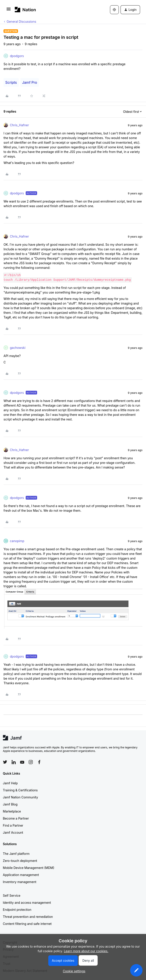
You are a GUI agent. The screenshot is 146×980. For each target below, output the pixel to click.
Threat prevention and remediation (28, 917)
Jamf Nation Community (20, 797)
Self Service (12, 895)
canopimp (17, 541)
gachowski (18, 348)
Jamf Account (13, 832)
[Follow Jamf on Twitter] (5, 762)
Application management (21, 875)
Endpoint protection (17, 910)
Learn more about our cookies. (86, 951)
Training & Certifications (20, 790)
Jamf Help (10, 783)
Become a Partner (16, 818)
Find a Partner (13, 825)
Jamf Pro (30, 82)
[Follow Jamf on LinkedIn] (14, 762)
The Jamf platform (16, 854)
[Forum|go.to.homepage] (25, 10)
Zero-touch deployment (20, 861)
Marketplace (12, 811)
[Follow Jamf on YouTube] (22, 762)
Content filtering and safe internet (27, 924)
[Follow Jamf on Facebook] (39, 762)
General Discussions (21, 21)
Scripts (11, 82)
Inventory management (20, 882)
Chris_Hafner (19, 125)
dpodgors (17, 56)
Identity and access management (27, 903)
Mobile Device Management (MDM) (29, 868)
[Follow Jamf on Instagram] (31, 762)
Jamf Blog (10, 804)
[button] (9, 10)
